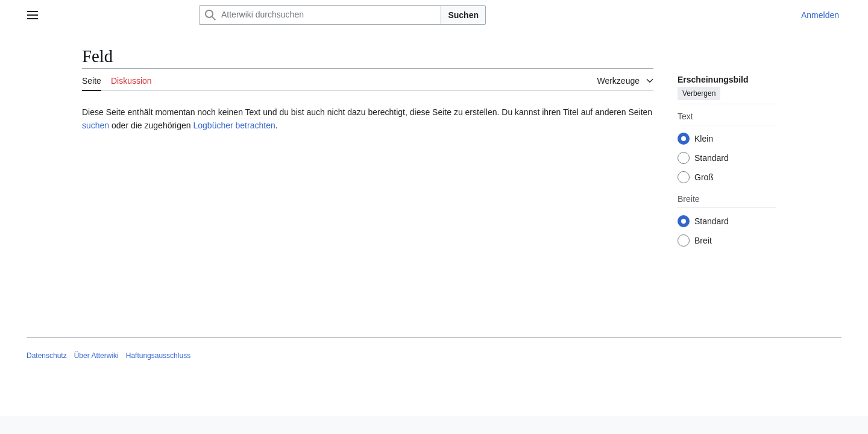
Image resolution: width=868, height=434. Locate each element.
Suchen (463, 15)
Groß (704, 177)
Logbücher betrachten (234, 125)
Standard (712, 158)
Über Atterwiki (96, 356)
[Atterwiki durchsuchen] (320, 15)
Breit (703, 241)
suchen (96, 125)
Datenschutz (47, 356)
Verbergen (699, 93)
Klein (704, 139)
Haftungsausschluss (158, 356)
